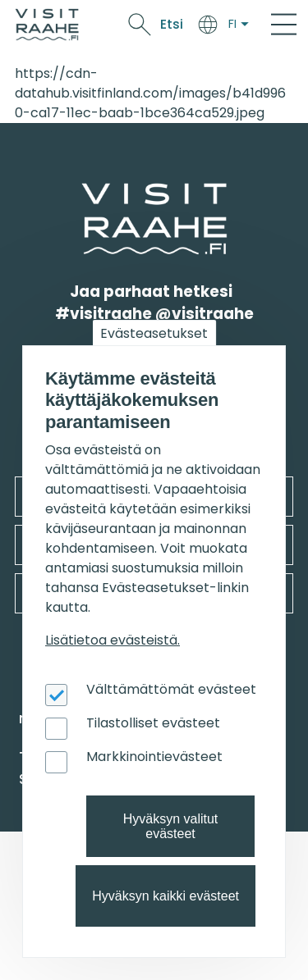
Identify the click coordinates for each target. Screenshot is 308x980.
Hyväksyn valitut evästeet (171, 826)
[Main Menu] (284, 25)
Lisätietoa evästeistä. (113, 640)
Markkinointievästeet (154, 757)
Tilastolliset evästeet (153, 723)
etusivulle (84, 193)
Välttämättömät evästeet (171, 689)
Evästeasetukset (154, 333)
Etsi (172, 24)
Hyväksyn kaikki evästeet (165, 896)
